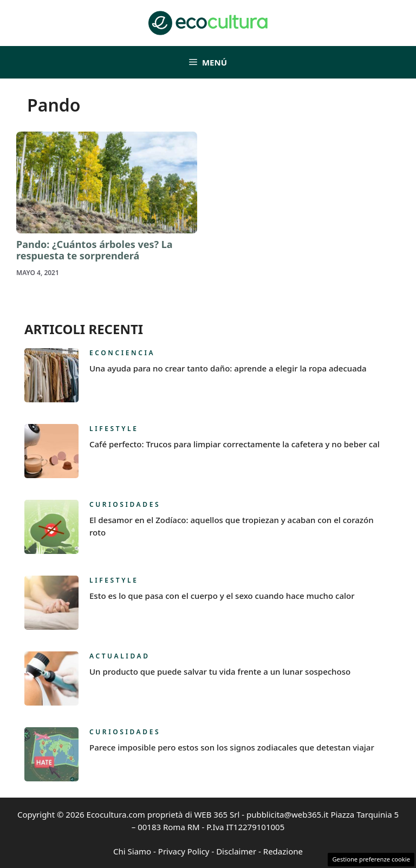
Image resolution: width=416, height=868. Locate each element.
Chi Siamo (132, 851)
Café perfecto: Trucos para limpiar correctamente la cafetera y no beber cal (235, 444)
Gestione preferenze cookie (371, 859)
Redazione (283, 851)
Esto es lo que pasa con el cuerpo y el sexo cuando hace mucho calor (222, 596)
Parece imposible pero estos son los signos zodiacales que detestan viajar (232, 747)
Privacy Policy (184, 851)
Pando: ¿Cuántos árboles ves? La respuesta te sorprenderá (95, 250)
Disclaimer (236, 851)
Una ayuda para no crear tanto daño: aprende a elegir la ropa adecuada (228, 368)
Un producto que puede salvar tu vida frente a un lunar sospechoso (220, 671)
